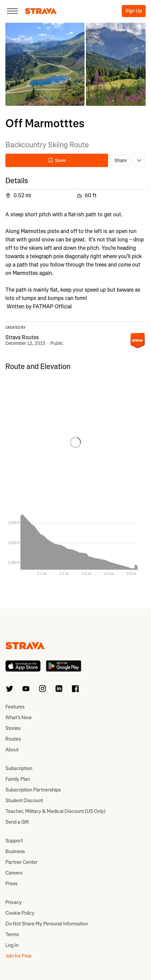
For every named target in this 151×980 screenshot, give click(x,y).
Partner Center (21, 862)
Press (11, 884)
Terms (12, 934)
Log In (12, 945)
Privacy (14, 902)
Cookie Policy (20, 913)
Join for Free (18, 956)
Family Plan (18, 779)
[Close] (12, 11)
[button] (45, 64)
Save (57, 161)
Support (14, 841)
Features (15, 707)
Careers (14, 873)
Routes (13, 739)
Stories (13, 728)
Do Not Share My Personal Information (47, 924)
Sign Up (134, 11)
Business (15, 851)
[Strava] (41, 11)
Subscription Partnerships (33, 790)
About (12, 750)
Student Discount (24, 801)
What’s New (18, 718)
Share (120, 161)
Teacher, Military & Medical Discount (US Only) (56, 811)
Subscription (19, 768)
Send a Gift (17, 822)
